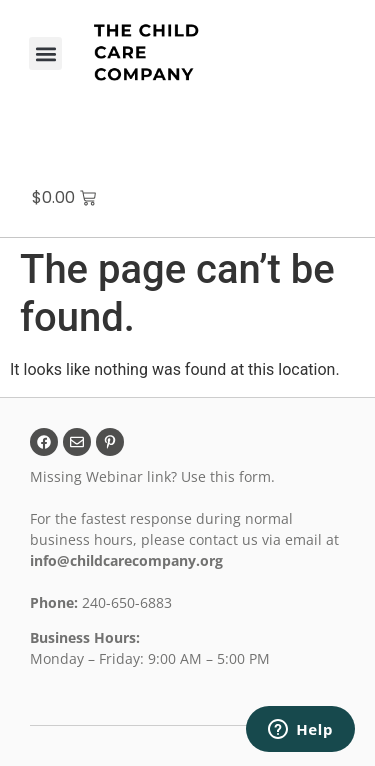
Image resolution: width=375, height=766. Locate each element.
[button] (45, 53)
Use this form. (230, 476)
